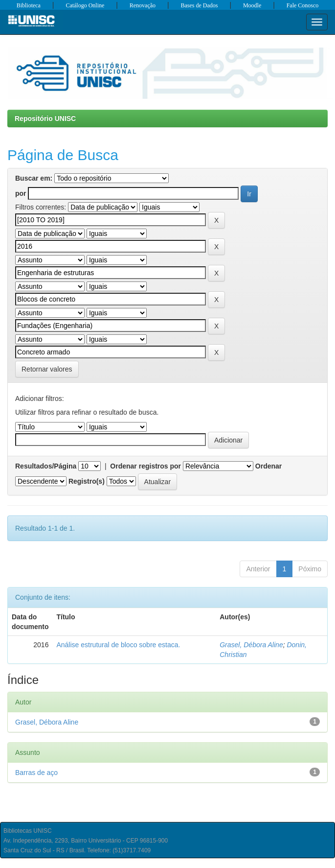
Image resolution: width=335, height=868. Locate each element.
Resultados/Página (46, 466)
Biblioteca (29, 5)
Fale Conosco (303, 5)
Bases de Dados (200, 5)
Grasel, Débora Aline (251, 645)
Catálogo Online (85, 5)
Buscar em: (34, 178)
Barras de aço (36, 773)
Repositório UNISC (45, 118)
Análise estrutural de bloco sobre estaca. (118, 645)
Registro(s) (87, 481)
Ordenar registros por (145, 466)
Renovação (143, 5)
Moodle (252, 5)
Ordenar (268, 466)
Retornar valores (47, 369)
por (21, 193)
